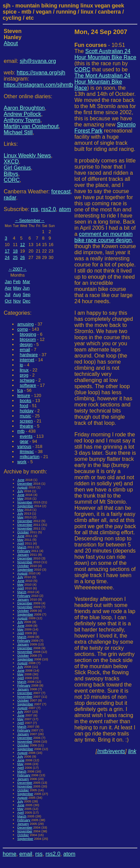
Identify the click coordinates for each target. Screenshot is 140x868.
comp (23, 329)
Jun (26, 288)
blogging (28, 334)
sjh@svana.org (38, 61)
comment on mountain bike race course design (104, 237)
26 (22, 257)
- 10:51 (100, 45)
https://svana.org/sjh (41, 73)
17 (7, 251)
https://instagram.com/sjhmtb (38, 85)
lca (20, 390)
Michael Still (18, 132)
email (25, 350)
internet (27, 360)
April (21, 543)
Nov (17, 301)
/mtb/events (111, 751)
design (26, 344)
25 (15, 257)
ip (21, 365)
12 (22, 245)
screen (26, 421)
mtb (21, 431)
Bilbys (11, 174)
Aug (17, 294)
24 (7, 257)
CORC (12, 180)
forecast (61, 192)
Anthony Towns (22, 120)
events (26, 436)
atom (65, 209)
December (25, 483)
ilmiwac (27, 452)
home (9, 854)
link (132, 751)
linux (24, 370)
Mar (26, 282)
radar (10, 198)
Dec (27, 301)
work (22, 462)
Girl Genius (17, 168)
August (22, 487)
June (21, 480)
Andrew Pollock (22, 114)
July (20, 491)
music (25, 416)
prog (24, 375)
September (30, 220)
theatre (26, 426)
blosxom (28, 339)
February (24, 551)
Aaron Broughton (24, 108)
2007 (18, 269)
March (22, 547)
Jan (8, 282)
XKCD (11, 162)
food (24, 406)
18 (15, 251)
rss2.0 (48, 209)
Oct (8, 301)
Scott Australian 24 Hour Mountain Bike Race (105, 54)
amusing (25, 324)
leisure (24, 395)
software (28, 385)
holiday (27, 411)
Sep (27, 294)
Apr (8, 288)
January (23, 554)
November (25, 502)
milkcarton (29, 457)
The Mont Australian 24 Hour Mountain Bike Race (103, 82)
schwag (27, 380)
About (11, 43)
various (24, 446)
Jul (7, 294)
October (23, 532)
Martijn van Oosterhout (31, 126)
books (25, 401)
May (17, 288)
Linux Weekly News (27, 155)
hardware (29, 355)
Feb (17, 282)
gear (24, 441)
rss (34, 209)
